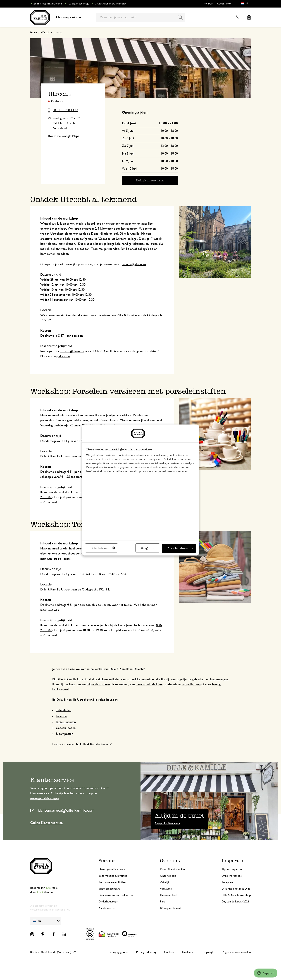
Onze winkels (168, 876)
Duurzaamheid (169, 895)
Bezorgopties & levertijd (113, 876)
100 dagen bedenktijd (78, 4)
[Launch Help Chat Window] (266, 973)
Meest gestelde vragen (112, 869)
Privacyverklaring (146, 952)
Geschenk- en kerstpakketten (116, 895)
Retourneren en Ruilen (112, 882)
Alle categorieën (68, 17)
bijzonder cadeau (99, 684)
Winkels (208, 4)
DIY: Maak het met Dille (236, 889)
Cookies (169, 952)
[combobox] (141, 17)
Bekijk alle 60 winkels (168, 823)
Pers (163, 902)
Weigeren (148, 548)
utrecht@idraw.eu (134, 264)
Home (34, 33)
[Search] (180, 17)
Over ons (170, 861)
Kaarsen (61, 716)
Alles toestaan (180, 548)
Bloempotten (65, 734)
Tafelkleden (64, 710)
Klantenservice (224, 4)
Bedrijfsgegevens (118, 952)
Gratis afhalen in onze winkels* (110, 4)
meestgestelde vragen (45, 798)
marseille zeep (191, 684)
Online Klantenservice (47, 823)
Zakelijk (165, 882)
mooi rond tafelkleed (150, 684)
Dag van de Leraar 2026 (235, 902)
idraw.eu (64, 356)
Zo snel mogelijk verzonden (48, 4)
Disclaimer (188, 952)
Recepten (227, 882)
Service (107, 861)
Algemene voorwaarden (237, 952)
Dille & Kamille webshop (236, 895)
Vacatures (166, 889)
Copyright (209, 952)
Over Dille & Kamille (172, 869)
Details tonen (103, 548)
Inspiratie (233, 861)
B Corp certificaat (171, 908)
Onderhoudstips (108, 902)
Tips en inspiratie (232, 869)
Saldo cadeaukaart (109, 889)
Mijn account (237, 17)
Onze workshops (232, 876)
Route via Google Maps (64, 136)
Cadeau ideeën (66, 728)
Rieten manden (66, 722)
